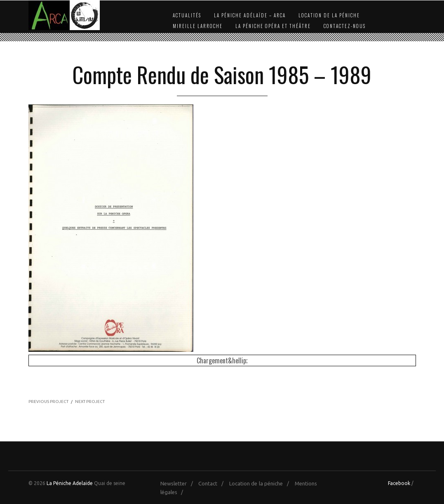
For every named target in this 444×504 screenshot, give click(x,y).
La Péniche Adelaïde (70, 483)
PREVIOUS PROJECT (48, 402)
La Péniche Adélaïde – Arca (250, 15)
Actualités (187, 15)
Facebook (399, 483)
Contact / (213, 483)
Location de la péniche (329, 15)
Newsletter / (179, 483)
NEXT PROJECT (90, 402)
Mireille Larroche (198, 26)
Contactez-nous (345, 26)
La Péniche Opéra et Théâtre (273, 26)
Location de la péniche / (261, 483)
